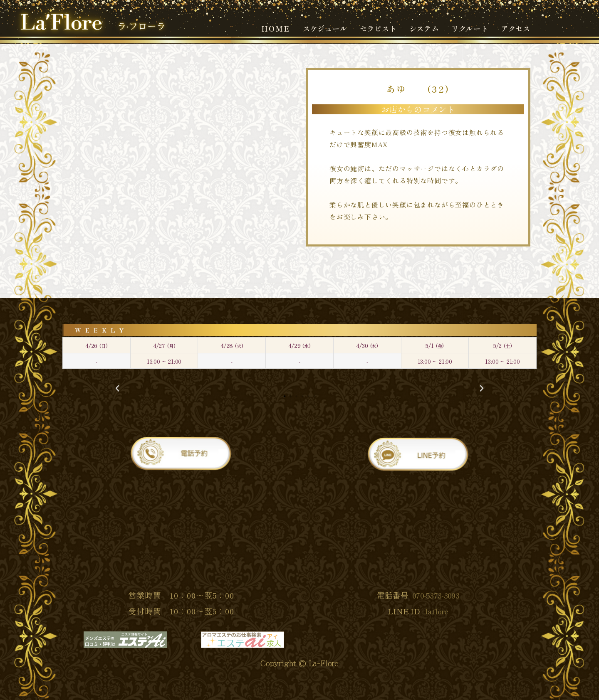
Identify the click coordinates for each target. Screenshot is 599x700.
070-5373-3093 (436, 595)
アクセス (516, 28)
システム (424, 28)
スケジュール (325, 28)
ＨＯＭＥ (276, 28)
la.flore (437, 611)
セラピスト (378, 28)
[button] (117, 388)
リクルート (470, 28)
